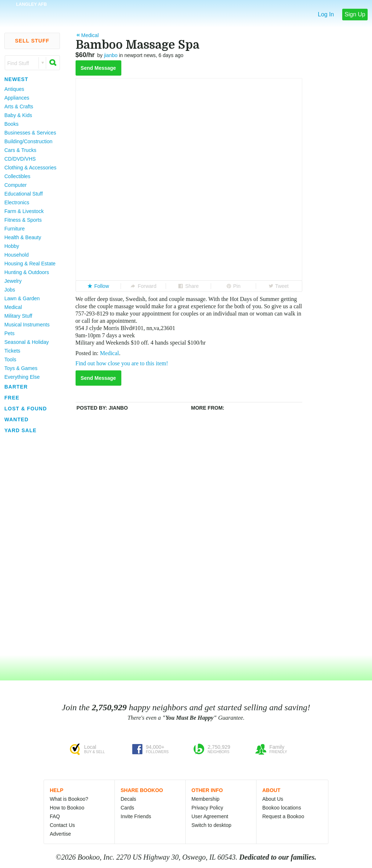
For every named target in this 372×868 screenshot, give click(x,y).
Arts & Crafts (19, 107)
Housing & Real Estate (30, 264)
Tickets (12, 351)
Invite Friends (136, 816)
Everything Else (22, 377)
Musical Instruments (27, 325)
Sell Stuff (32, 41)
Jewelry (13, 281)
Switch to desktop (211, 825)
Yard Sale (21, 430)
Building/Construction (28, 141)
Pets (9, 333)
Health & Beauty (23, 237)
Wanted (17, 419)
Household (17, 255)
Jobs (10, 290)
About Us (273, 799)
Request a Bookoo (283, 816)
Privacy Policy (207, 808)
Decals (128, 799)
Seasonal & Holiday (27, 342)
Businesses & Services (30, 133)
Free (12, 398)
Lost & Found (26, 409)
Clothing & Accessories (30, 168)
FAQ (55, 816)
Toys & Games (21, 368)
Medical (13, 307)
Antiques (14, 89)
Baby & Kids (18, 115)
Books (11, 124)
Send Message (98, 68)
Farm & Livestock (24, 211)
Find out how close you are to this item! (122, 363)
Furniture (15, 229)
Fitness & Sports (23, 220)
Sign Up (355, 14)
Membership (205, 799)
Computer (15, 185)
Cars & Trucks (20, 150)
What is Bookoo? (69, 799)
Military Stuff (18, 316)
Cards (127, 808)
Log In (326, 14)
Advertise (60, 834)
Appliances (17, 98)
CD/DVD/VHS (20, 159)
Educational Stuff (24, 194)
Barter (16, 387)
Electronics (17, 202)
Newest (16, 79)
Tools (10, 359)
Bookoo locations (282, 808)
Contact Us (62, 825)
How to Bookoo (67, 808)
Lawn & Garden (22, 298)
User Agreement (210, 816)
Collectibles (17, 176)
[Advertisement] (29, 545)
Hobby (12, 246)
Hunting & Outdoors (27, 272)
